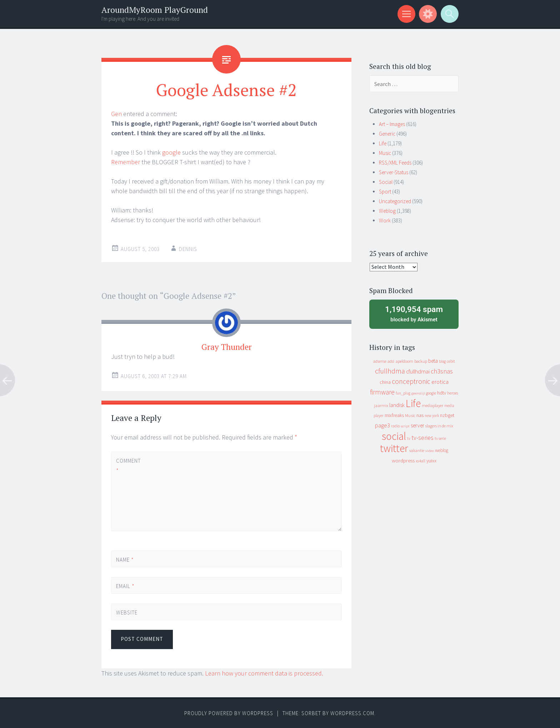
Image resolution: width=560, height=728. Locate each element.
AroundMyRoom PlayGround (155, 10)
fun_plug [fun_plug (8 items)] (403, 393)
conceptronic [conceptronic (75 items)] (411, 381)
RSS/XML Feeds (395, 163)
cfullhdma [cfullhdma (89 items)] (390, 371)
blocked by (414, 313)
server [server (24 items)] (417, 425)
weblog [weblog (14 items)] (442, 450)
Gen (116, 114)
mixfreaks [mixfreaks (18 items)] (394, 415)
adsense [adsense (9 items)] (380, 361)
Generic (387, 134)
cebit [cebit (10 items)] (451, 361)
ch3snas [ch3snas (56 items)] (442, 371)
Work (385, 220)
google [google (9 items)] (431, 393)
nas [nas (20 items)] (420, 415)
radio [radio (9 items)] (395, 426)
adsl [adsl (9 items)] (391, 361)
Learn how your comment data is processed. (264, 673)
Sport (385, 192)
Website (127, 612)
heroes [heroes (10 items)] (453, 393)
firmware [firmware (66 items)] (382, 392)
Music (385, 153)
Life (383, 143)
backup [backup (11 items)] (421, 361)
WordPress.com (352, 713)
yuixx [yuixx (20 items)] (431, 461)
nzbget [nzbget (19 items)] (447, 415)
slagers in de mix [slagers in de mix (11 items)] (439, 426)
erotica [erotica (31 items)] (440, 382)
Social (386, 182)
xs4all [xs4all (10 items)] (421, 461)
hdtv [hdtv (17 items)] (442, 393)
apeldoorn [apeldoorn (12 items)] (404, 361)
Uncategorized (395, 201)
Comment (128, 466)
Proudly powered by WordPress (229, 713)
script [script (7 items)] (405, 426)
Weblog (387, 211)
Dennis (188, 249)
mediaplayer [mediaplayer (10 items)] (432, 405)
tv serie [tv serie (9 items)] (440, 438)
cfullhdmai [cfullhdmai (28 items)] (418, 371)
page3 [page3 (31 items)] (382, 425)
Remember (126, 162)
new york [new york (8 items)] (432, 416)
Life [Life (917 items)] (413, 403)
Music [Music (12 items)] (410, 415)
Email (125, 586)
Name (125, 560)
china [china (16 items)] (385, 382)
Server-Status (394, 172)
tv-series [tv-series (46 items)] (422, 438)
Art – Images (392, 124)
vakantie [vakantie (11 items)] (417, 450)
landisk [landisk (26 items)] (397, 405)
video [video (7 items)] (430, 451)
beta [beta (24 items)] (433, 361)
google (171, 152)
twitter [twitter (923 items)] (394, 448)
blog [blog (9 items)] (442, 361)
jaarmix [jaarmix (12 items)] (381, 405)
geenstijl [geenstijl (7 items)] (418, 393)
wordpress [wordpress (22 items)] (403, 460)
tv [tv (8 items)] (409, 438)
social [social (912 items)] (394, 436)
